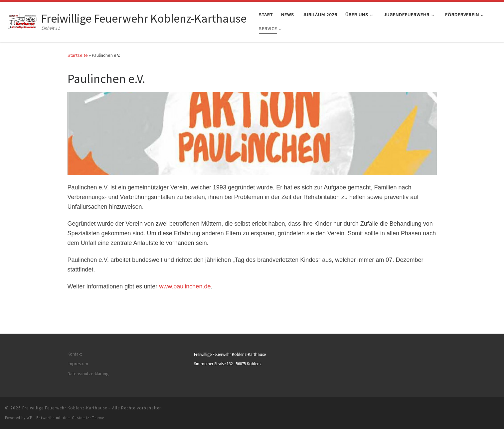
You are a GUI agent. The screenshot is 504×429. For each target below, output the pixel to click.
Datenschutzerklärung (88, 374)
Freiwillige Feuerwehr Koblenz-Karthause (65, 408)
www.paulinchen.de (185, 286)
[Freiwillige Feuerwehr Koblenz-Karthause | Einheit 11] (22, 20)
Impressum (78, 364)
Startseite (78, 55)
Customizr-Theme (88, 418)
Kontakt (75, 354)
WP (29, 418)
